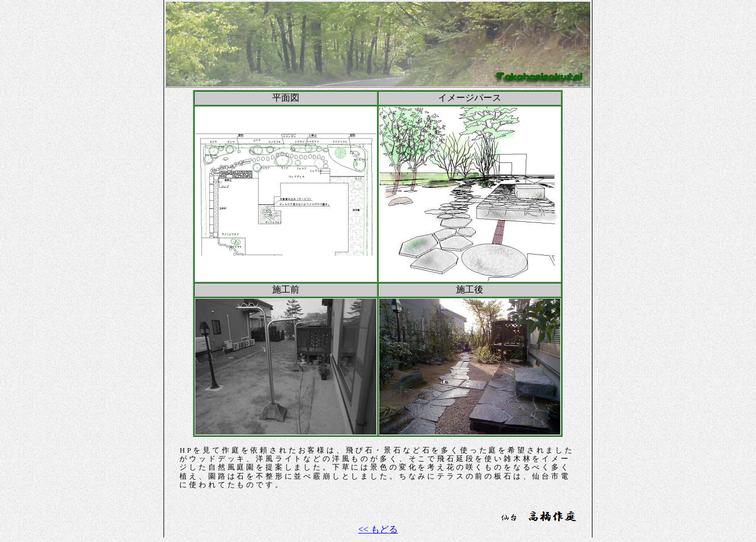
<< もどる (378, 529)
